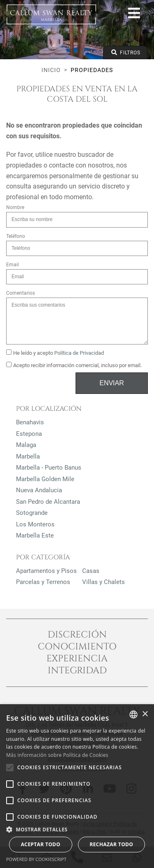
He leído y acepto (55, 353)
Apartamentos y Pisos (46, 571)
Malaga (26, 445)
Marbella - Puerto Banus (49, 468)
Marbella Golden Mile (45, 479)
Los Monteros (35, 524)
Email (13, 265)
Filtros (125, 52)
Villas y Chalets (103, 582)
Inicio (51, 70)
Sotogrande (32, 513)
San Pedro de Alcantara (48, 502)
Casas (91, 571)
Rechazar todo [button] (111, 844)
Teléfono (16, 236)
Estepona (29, 434)
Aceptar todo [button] (41, 844)
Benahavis (30, 422)
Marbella (28, 456)
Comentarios (21, 293)
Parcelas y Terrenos (43, 582)
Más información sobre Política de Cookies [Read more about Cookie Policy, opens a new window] (57, 755)
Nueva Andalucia (39, 490)
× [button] (145, 714)
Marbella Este (35, 535)
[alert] (77, 786)
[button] (77, 829)
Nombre (15, 207)
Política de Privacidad (79, 353)
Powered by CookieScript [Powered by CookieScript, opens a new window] (36, 859)
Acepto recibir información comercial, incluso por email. (74, 365)
